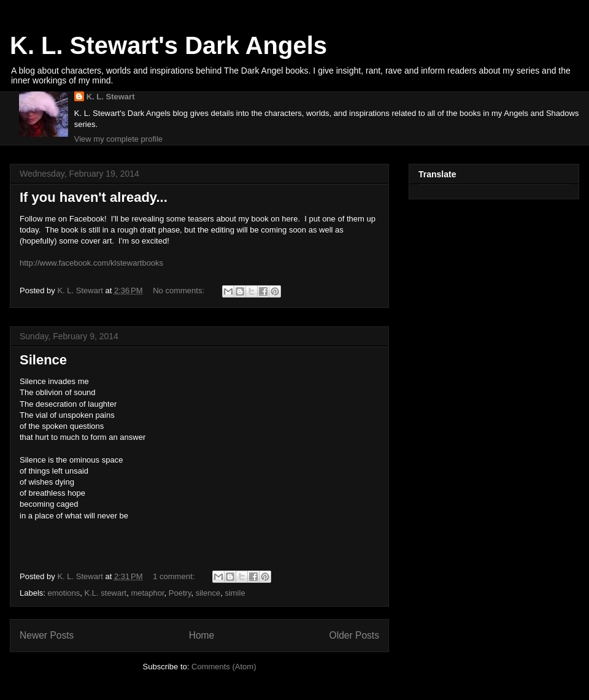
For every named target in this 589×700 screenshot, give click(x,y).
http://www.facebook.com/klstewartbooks (91, 263)
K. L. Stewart (111, 97)
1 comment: (175, 576)
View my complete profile (118, 139)
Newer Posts (47, 635)
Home (202, 635)
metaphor (147, 593)
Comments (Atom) (224, 667)
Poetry (180, 593)
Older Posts (354, 635)
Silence (43, 360)
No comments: (179, 290)
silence (208, 593)
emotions (64, 593)
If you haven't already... (94, 197)
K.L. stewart (106, 593)
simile (235, 593)
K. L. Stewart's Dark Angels (168, 45)
